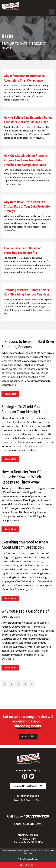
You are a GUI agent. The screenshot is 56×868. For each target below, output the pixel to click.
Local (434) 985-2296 (28, 824)
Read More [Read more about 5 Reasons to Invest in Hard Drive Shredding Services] (10, 394)
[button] (52, 12)
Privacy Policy (28, 853)
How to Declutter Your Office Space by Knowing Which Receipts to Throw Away (24, 477)
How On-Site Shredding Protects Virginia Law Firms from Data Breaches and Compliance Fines (25, 160)
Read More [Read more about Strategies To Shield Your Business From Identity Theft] (10, 459)
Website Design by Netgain (28, 859)
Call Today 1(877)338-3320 (28, 816)
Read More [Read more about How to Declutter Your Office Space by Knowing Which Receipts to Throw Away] (10, 529)
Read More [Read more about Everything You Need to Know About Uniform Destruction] (10, 598)
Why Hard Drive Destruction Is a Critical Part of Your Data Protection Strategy (28, 207)
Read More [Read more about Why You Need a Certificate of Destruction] (10, 668)
